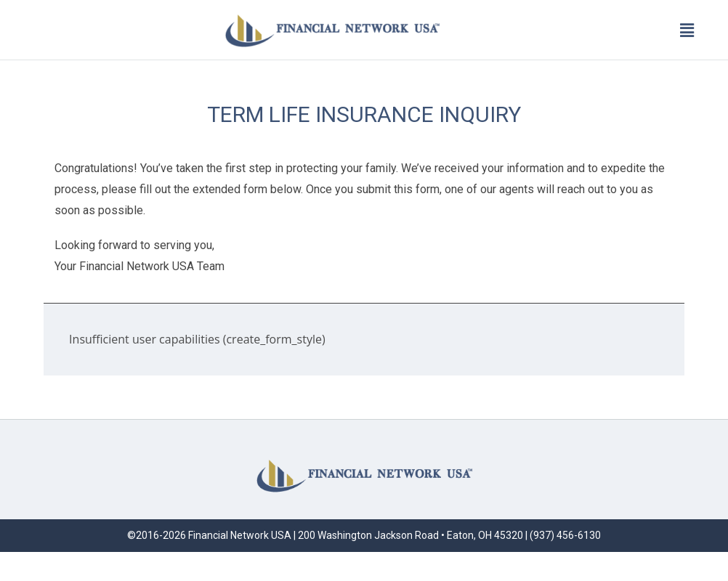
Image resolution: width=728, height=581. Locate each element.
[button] (687, 30)
